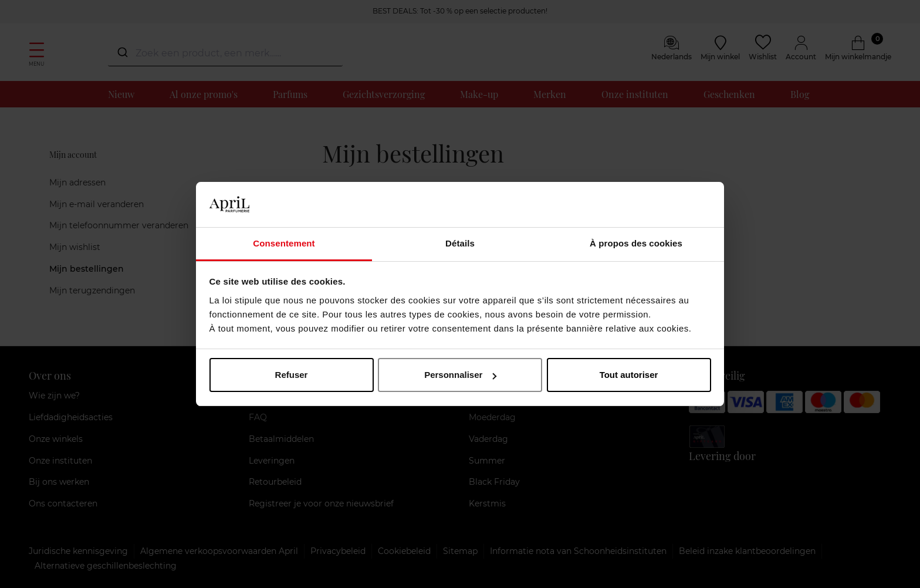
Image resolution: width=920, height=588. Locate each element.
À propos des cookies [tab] (636, 243)
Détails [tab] (460, 243)
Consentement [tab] (284, 243)
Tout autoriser (629, 375)
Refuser (292, 375)
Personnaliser (460, 375)
